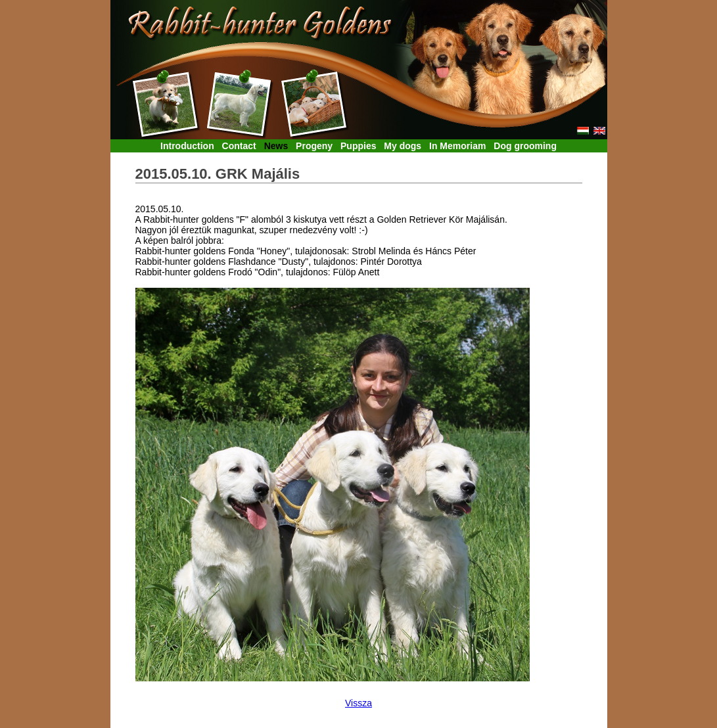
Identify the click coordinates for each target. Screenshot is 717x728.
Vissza (358, 703)
